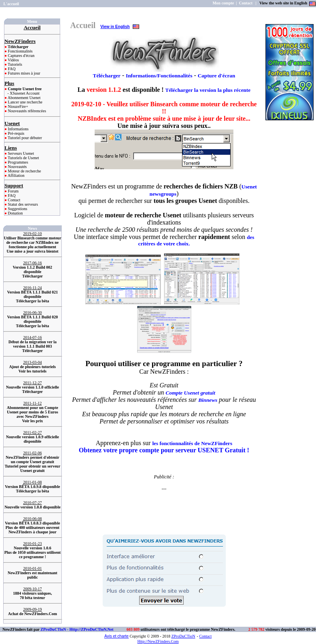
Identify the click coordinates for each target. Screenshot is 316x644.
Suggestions (17, 209)
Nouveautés (17, 167)
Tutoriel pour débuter (24, 138)
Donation (15, 213)
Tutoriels (14, 64)
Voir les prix (32, 421)
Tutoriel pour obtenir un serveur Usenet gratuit (33, 468)
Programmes (17, 162)
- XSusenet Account (24, 93)
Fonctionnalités (20, 51)
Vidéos (13, 60)
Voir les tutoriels (32, 371)
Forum (13, 191)
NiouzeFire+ (17, 106)
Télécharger (32, 276)
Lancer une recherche (25, 102)
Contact (14, 200)
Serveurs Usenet (20, 153)
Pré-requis (16, 133)
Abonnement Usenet (24, 98)
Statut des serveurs (22, 204)
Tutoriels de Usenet (23, 158)
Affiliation (16, 175)
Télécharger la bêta (33, 301)
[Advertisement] (164, 504)
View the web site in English (284, 3)
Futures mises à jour (23, 73)
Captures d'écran (21, 56)
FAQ (11, 69)
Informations (18, 129)
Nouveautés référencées (26, 111)
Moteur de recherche (24, 171)
